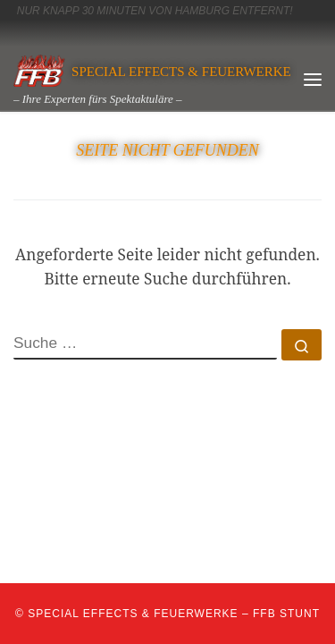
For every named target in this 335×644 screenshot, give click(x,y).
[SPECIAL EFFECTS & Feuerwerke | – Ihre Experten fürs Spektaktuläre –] (39, 69)
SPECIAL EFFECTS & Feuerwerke (133, 614)
